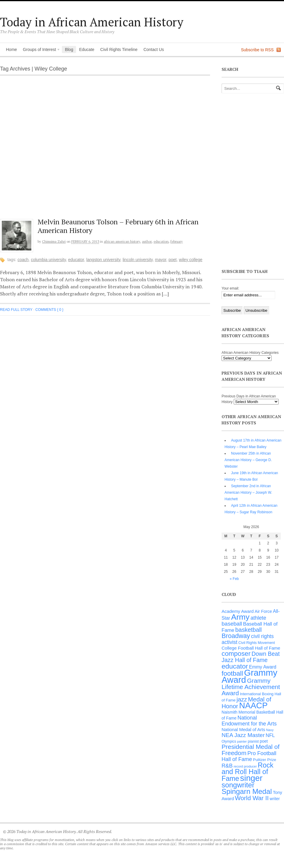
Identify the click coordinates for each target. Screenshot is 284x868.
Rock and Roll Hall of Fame (247, 772)
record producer (245, 766)
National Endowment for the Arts (249, 721)
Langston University (103, 260)
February (177, 242)
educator (76, 260)
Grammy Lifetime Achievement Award (251, 687)
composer (236, 654)
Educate (87, 49)
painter (242, 741)
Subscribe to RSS (258, 50)
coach (23, 260)
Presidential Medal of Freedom (251, 750)
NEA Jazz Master (243, 735)
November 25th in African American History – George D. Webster (248, 460)
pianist (253, 741)
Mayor (161, 260)
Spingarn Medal (247, 791)
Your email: (230, 288)
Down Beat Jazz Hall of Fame (251, 657)
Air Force (263, 611)
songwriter (238, 785)
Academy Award (238, 611)
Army (240, 617)
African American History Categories (250, 353)
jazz (242, 699)
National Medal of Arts (243, 729)
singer (251, 778)
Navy (270, 730)
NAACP (253, 705)
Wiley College (191, 260)
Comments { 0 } (50, 310)
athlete (258, 618)
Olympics (229, 741)
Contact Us (154, 49)
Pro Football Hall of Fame (249, 756)
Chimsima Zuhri (54, 242)
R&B (227, 766)
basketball (248, 630)
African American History (122, 242)
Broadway (236, 636)
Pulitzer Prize (264, 760)
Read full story (16, 310)
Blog (69, 49)
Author (147, 242)
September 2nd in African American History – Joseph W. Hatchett (248, 493)
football (232, 673)
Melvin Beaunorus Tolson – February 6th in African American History (118, 226)
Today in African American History (92, 22)
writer (275, 799)
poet (173, 260)
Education (161, 242)
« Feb (234, 579)
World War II (252, 798)
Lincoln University (138, 260)
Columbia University (48, 260)
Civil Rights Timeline (119, 49)
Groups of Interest (40, 50)
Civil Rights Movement (257, 643)
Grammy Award (249, 676)
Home (11, 49)
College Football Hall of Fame (251, 648)
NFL (270, 735)
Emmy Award (263, 667)
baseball (232, 624)
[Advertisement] (63, 150)
